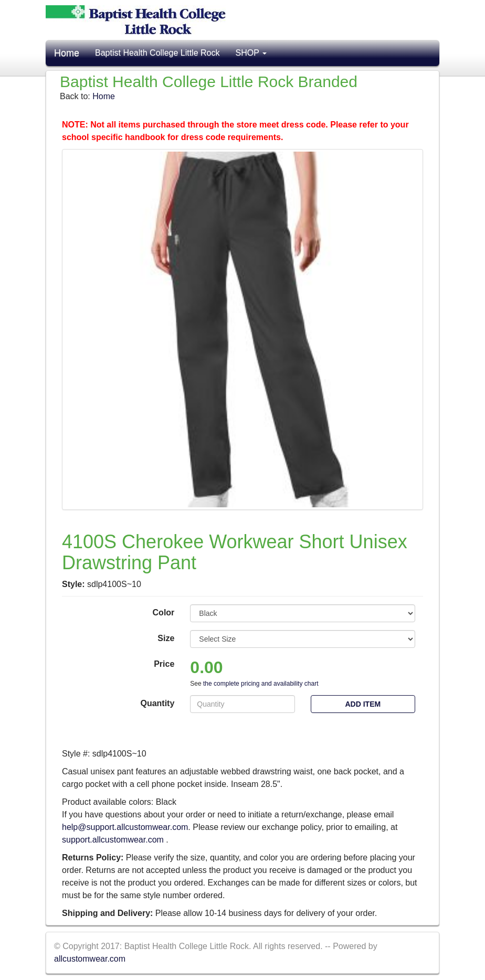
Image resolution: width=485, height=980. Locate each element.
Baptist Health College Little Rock (157, 53)
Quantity (157, 703)
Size (166, 638)
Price (164, 664)
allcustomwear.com (90, 959)
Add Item (363, 704)
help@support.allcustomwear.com (125, 827)
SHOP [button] (251, 53)
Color (164, 612)
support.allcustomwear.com (114, 840)
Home (67, 53)
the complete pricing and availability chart (261, 684)
